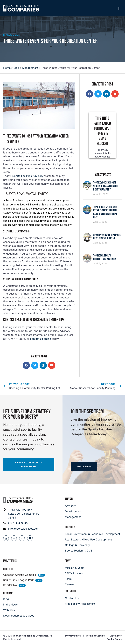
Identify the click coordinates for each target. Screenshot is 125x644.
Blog (16, 68)
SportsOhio (10, 585)
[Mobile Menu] (119, 9)
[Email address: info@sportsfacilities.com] (21, 529)
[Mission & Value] (75, 568)
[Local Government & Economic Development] (93, 534)
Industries (70, 527)
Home (7, 68)
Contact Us (70, 591)
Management (13, 35)
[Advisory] (73, 506)
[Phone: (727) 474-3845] (21, 523)
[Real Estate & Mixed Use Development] (93, 539)
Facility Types (10, 561)
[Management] (73, 517)
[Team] (75, 579)
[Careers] (75, 584)
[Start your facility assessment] (29, 465)
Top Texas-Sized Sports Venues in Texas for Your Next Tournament (105, 186)
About (68, 561)
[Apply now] (84, 467)
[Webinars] (19, 610)
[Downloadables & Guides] (19, 616)
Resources (8, 594)
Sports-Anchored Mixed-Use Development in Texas (107, 237)
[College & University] (93, 545)
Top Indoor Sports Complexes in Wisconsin (105, 257)
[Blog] (19, 599)
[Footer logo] (18, 500)
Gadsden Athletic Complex (20, 575)
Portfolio (8, 569)
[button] (26, 365)
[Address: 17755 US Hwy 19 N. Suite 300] (21, 514)
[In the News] (19, 605)
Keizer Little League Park (18, 580)
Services (69, 499)
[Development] (73, 511)
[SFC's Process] (75, 573)
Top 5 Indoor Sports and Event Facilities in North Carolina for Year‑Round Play (105, 212)
